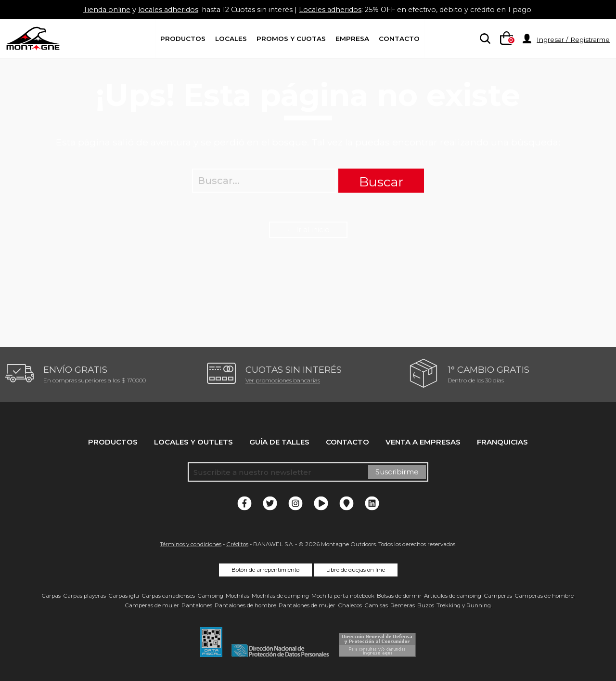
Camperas (498, 596)
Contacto (399, 39)
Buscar (381, 182)
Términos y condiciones (191, 544)
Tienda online (98, 9)
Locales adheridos (331, 9)
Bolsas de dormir (399, 596)
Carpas (51, 596)
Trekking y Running (464, 605)
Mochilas (237, 596)
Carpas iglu (124, 596)
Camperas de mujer (152, 605)
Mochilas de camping (280, 596)
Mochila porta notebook (343, 596)
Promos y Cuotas (291, 39)
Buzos (426, 605)
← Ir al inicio (308, 229)
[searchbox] (483, 39)
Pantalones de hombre (245, 605)
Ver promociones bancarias (283, 380)
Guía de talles (279, 442)
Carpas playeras (84, 596)
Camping (210, 596)
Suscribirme (397, 472)
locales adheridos (162, 9)
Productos (183, 39)
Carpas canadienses (168, 596)
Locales (231, 39)
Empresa (352, 39)
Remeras (403, 605)
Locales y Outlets (193, 442)
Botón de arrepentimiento (265, 570)
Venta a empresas (423, 442)
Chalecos (350, 605)
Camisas (376, 605)
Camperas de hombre (544, 596)
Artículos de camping (453, 596)
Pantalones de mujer (307, 605)
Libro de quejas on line (356, 570)
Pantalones (197, 605)
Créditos (237, 544)
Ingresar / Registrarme (573, 39)
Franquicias (502, 442)
